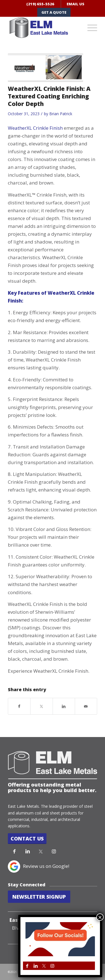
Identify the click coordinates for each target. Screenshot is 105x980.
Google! (61, 866)
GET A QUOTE (54, 12)
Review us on (38, 866)
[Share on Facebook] (19, 706)
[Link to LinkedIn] (27, 851)
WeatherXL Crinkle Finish (35, 128)
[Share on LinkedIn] (64, 706)
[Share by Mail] (86, 706)
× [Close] (100, 917)
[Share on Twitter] (41, 706)
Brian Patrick (61, 114)
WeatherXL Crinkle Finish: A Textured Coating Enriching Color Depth (49, 96)
